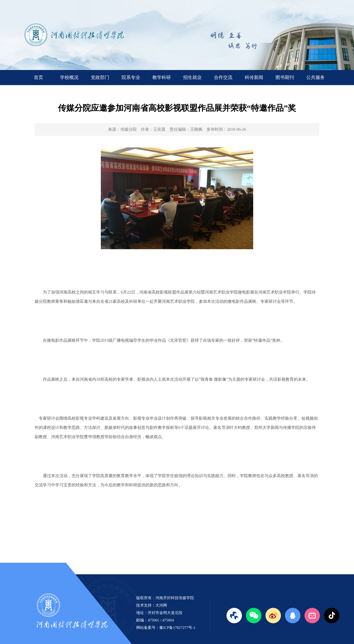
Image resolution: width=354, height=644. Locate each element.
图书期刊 (285, 77)
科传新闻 (254, 77)
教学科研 (162, 77)
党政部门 (100, 77)
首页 (38, 77)
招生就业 (192, 77)
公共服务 (316, 77)
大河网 (161, 605)
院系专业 (131, 77)
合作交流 (223, 77)
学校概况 (69, 77)
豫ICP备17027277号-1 (177, 628)
